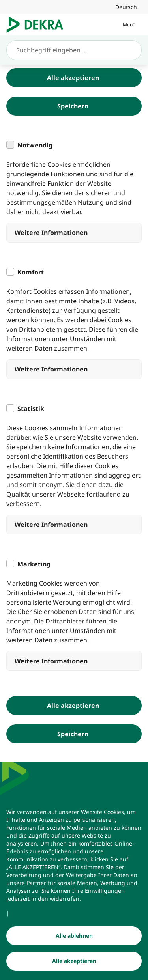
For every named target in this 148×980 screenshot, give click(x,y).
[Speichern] (74, 106)
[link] (126, 7)
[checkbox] (10, 145)
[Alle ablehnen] (74, 936)
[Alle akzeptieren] (74, 961)
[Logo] (38, 25)
